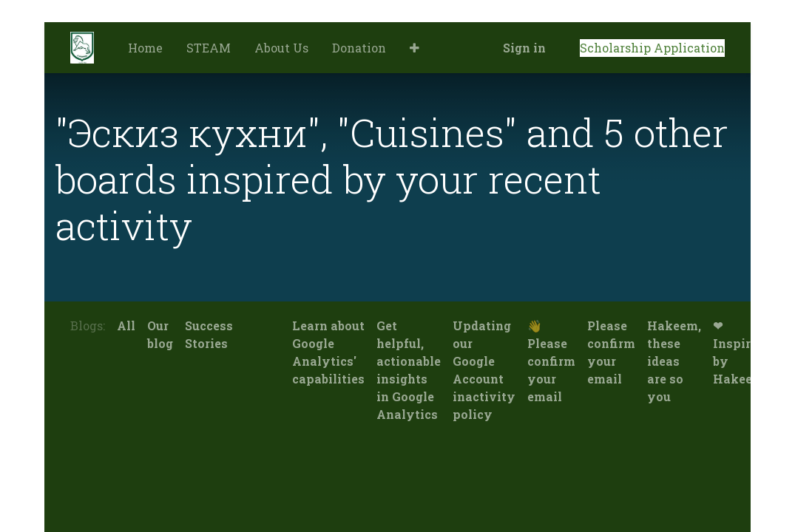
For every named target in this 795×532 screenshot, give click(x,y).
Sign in (524, 48)
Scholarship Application (652, 48)
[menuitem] (145, 48)
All (126, 325)
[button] (415, 48)
